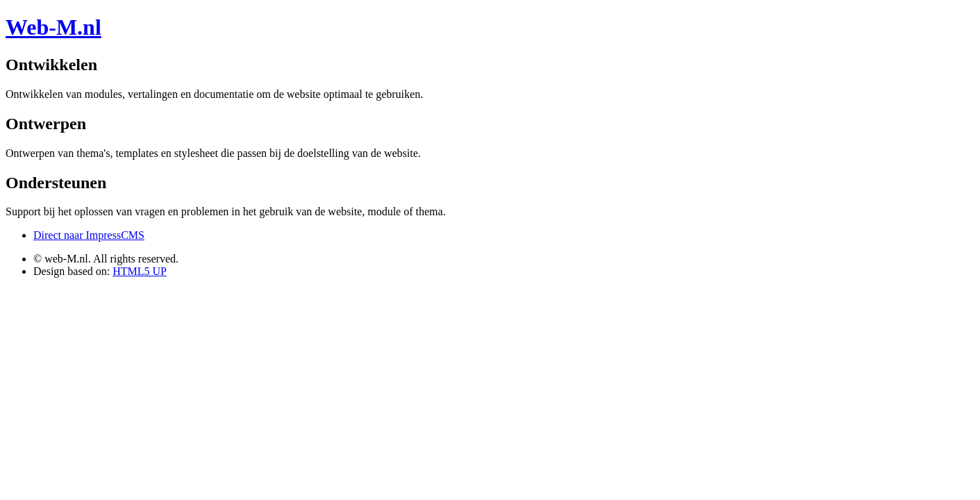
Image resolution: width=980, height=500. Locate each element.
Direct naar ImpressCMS (89, 235)
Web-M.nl (53, 27)
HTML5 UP (140, 271)
